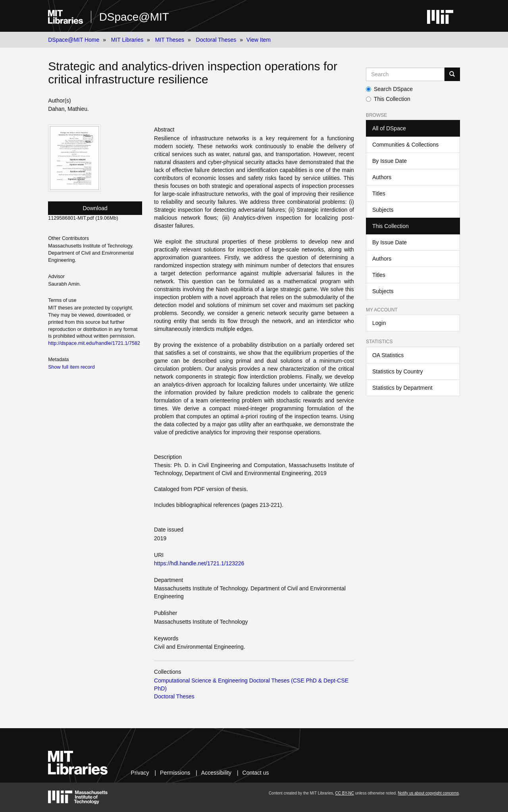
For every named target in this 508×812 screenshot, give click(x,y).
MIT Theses (170, 40)
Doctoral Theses (216, 40)
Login (379, 323)
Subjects (383, 210)
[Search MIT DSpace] (405, 74)
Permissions (175, 773)
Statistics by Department (402, 388)
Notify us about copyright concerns (428, 793)
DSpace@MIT (134, 17)
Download (95, 208)
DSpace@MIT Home (74, 40)
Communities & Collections (405, 145)
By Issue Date (390, 161)
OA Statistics (388, 355)
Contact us (256, 773)
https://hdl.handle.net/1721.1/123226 (199, 563)
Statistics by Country (398, 371)
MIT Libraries (127, 40)
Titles (379, 193)
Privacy (140, 773)
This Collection (388, 99)
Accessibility (216, 773)
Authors (382, 177)
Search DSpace (389, 89)
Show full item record (71, 367)
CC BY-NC (345, 793)
